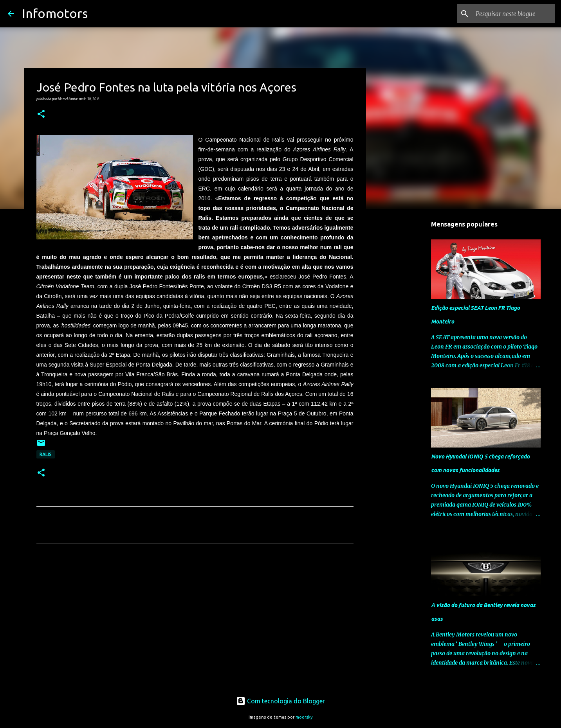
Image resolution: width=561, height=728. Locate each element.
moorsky (304, 717)
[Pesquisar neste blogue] (514, 14)
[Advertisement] (195, 622)
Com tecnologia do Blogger (280, 701)
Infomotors (55, 13)
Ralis (46, 454)
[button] (41, 114)
